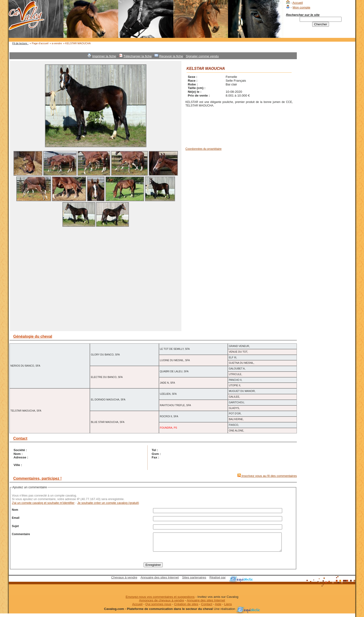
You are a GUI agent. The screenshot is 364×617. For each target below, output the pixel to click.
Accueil (298, 3)
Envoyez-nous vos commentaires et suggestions (160, 600)
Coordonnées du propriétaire (204, 149)
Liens (228, 608)
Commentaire (21, 534)
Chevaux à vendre (124, 581)
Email (16, 518)
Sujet (15, 526)
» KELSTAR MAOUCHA (77, 43)
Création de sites (186, 608)
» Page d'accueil (39, 43)
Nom (15, 510)
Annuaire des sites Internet (160, 581)
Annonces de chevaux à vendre (162, 604)
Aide (218, 608)
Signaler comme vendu (202, 56)
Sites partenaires (194, 581)
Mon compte (301, 7)
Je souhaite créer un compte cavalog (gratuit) (108, 503)
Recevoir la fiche (171, 56)
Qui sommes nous (158, 608)
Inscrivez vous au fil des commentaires (267, 476)
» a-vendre (56, 43)
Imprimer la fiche (104, 56)
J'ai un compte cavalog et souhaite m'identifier (43, 503)
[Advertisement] (326, 123)
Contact (207, 608)
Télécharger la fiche (138, 56)
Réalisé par (217, 581)
